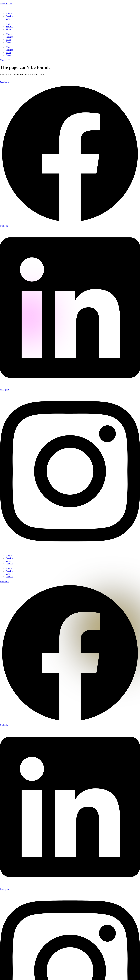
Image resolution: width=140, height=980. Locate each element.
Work (8, 19)
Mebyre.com (6, 4)
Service (9, 16)
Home (9, 14)
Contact (10, 42)
